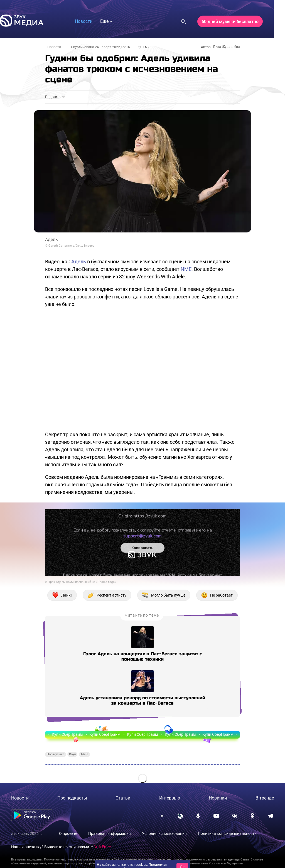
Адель (79, 262)
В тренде (265, 798)
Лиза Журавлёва (226, 47)
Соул (72, 754)
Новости (54, 47)
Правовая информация (110, 833)
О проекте (68, 833)
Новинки (218, 798)
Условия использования (164, 833)
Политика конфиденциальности (227, 833)
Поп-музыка (56, 754)
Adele (84, 754)
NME (186, 269)
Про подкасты (72, 798)
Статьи (123, 798)
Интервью (170, 798)
